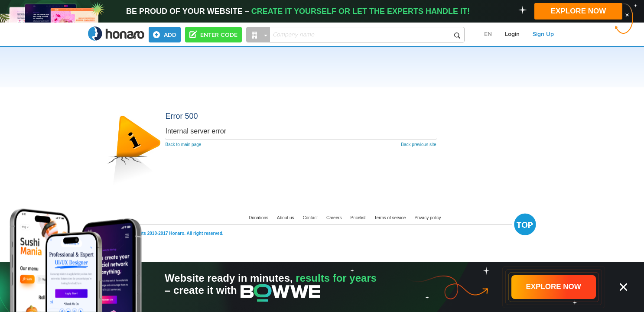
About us (285, 218)
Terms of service (390, 218)
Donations (259, 218)
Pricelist (358, 218)
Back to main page (184, 145)
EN (488, 34)
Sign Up (543, 34)
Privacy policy (428, 218)
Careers (334, 218)
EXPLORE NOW (579, 11)
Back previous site (418, 145)
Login (512, 34)
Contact (310, 218)
